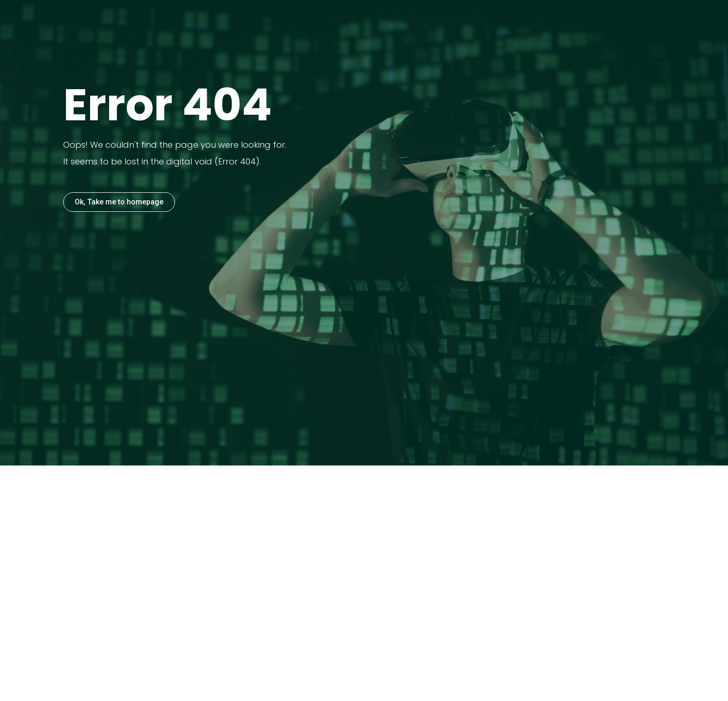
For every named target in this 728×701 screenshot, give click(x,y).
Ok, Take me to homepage (119, 202)
